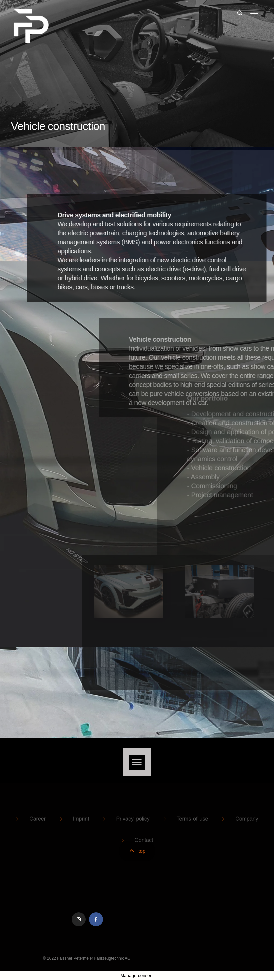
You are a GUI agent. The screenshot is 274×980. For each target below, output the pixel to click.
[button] (137, 762)
